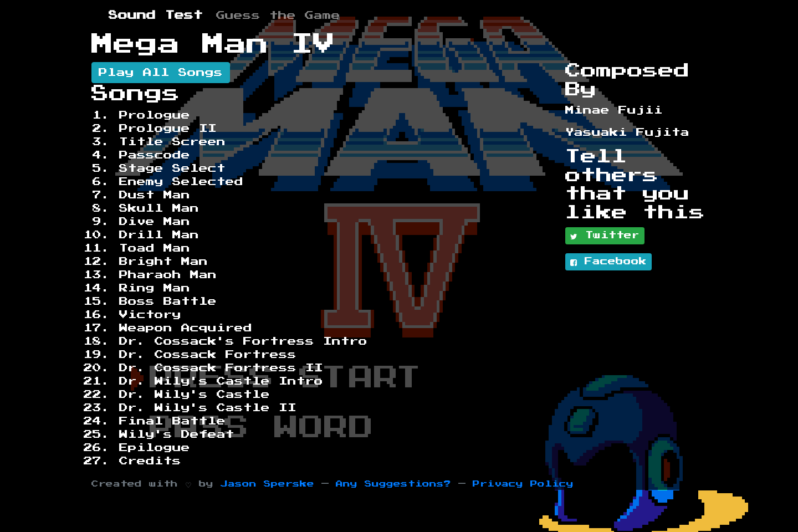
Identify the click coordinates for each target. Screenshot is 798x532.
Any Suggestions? (393, 484)
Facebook (608, 262)
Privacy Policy (523, 484)
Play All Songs (161, 73)
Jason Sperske (267, 484)
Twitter (605, 236)
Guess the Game (278, 16)
